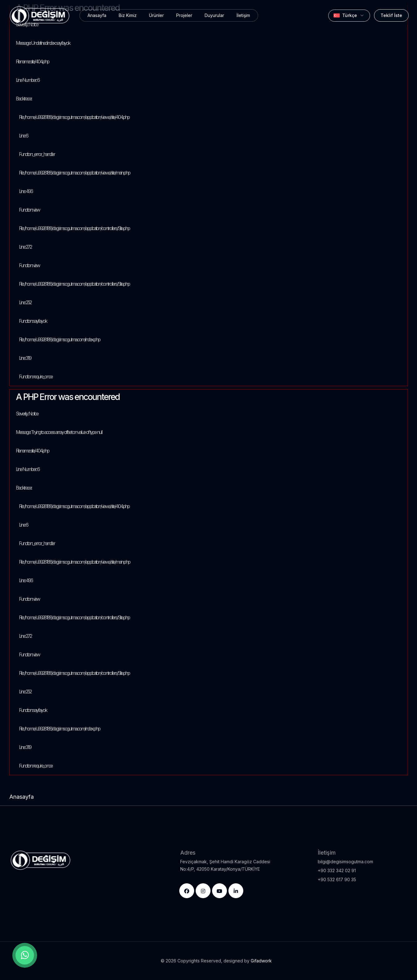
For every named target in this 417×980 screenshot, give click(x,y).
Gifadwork (261, 961)
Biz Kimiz (128, 15)
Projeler (184, 15)
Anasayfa (97, 15)
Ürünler (156, 15)
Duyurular (214, 15)
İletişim (243, 15)
